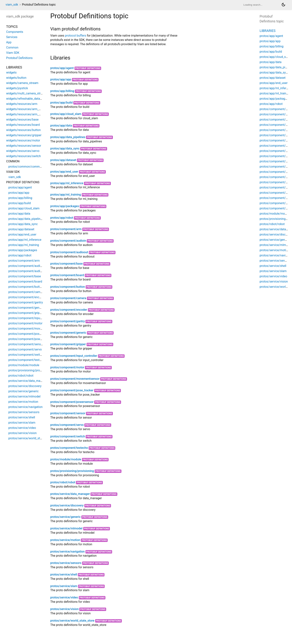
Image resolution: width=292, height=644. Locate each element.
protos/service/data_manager (70, 494)
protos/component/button (68, 287)
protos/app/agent (62, 68)
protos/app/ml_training (66, 195)
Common (12, 47)
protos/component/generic (68, 333)
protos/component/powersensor (72, 402)
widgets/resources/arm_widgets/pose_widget (37, 114)
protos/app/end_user (64, 172)
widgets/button (16, 78)
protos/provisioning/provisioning (72, 471)
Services (12, 37)
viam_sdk (12, 5)
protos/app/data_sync (65, 148)
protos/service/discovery (67, 505)
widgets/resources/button (23, 130)
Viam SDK (13, 53)
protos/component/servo (67, 425)
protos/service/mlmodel (66, 528)
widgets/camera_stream (22, 83)
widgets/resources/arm (22, 104)
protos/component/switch (68, 436)
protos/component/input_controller (74, 356)
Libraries (268, 31)
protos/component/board (67, 275)
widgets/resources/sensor (24, 146)
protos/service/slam (64, 586)
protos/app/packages (65, 206)
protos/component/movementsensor (75, 379)
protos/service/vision (64, 609)
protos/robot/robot (63, 482)
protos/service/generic (65, 517)
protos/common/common (26, 167)
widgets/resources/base (22, 120)
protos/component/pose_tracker (72, 390)
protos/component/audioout (69, 252)
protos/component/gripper (68, 344)
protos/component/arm (66, 229)
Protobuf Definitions (88, 68)
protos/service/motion (65, 540)
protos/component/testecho (69, 448)
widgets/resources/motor (23, 140)
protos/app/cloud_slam (66, 114)
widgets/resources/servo (23, 151)
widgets (11, 72)
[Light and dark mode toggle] (283, 5)
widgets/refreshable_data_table (27, 99)
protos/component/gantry (68, 321)
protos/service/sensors (66, 563)
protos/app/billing (62, 91)
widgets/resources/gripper (24, 135)
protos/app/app (61, 79)
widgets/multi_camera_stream (26, 93)
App (9, 42)
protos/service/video (64, 597)
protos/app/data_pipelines (68, 137)
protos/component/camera (68, 298)
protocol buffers (76, 36)
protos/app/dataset (63, 160)
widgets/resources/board (23, 125)
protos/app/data (61, 125)
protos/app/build (61, 103)
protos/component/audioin (68, 241)
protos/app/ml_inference (67, 183)
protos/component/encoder (69, 310)
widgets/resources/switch (23, 156)
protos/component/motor (67, 367)
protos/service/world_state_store (72, 621)
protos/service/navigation (68, 552)
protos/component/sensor (68, 413)
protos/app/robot (62, 218)
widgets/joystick (17, 88)
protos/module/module (66, 459)
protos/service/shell (64, 574)
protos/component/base (66, 264)
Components (15, 32)
